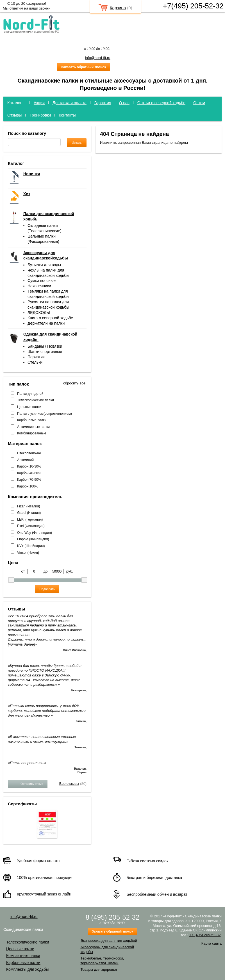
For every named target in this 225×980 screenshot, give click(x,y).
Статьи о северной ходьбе (161, 103)
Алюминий (25, 460)
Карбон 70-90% (29, 480)
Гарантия (103, 103)
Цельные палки (29, 407)
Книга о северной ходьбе (50, 318)
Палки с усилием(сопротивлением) (45, 414)
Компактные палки (23, 956)
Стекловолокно (29, 453)
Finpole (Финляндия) (33, 539)
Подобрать (47, 589)
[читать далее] (21, 644)
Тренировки (40, 115)
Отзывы (14, 115)
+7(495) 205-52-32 (193, 6)
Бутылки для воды (44, 265)
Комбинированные (32, 433)
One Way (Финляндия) (35, 533)
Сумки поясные (42, 281)
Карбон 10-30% (29, 466)
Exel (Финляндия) (31, 526)
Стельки (35, 362)
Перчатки (36, 357)
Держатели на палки (46, 323)
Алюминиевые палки (33, 427)
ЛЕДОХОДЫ (39, 313)
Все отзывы (69, 784)
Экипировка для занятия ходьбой (109, 941)
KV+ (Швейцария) (31, 546)
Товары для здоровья (99, 969)
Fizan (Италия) (29, 506)
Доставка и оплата (70, 103)
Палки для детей (30, 394)
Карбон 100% (28, 486)
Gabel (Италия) (29, 513)
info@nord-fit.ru (98, 58)
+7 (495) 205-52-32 (205, 935)
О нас (124, 103)
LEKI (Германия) (30, 519)
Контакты (67, 115)
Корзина (118, 8)
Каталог (14, 103)
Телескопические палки (36, 400)
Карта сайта (212, 943)
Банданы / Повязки (45, 346)
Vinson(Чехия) (28, 553)
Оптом (199, 103)
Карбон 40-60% (29, 473)
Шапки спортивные (45, 352)
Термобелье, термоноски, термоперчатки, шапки (102, 961)
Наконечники (39, 286)
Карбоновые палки (32, 420)
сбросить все (74, 383)
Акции (39, 103)
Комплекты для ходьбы (27, 969)
